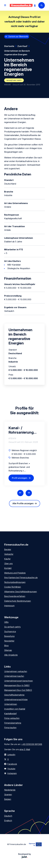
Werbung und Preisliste (15, 573)
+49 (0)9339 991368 (32, 744)
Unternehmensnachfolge (16, 699)
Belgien (8, 799)
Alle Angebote (11, 655)
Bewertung (9, 636)
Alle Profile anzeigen (23, 503)
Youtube (11, 769)
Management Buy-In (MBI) (17, 685)
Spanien (8, 795)
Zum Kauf (22, 46)
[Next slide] (29, 493)
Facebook (12, 764)
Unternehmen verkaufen (16, 671)
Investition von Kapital (15, 709)
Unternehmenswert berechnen (18, 681)
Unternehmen (11, 704)
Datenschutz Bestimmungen (18, 601)
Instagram (12, 773)
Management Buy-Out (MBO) (18, 690)
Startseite (9, 46)
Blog (6, 646)
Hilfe (6, 622)
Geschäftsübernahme (14, 695)
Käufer (7, 559)
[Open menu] (5, 5)
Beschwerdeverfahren (15, 596)
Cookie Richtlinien (13, 587)
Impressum (9, 606)
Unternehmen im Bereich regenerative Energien (17, 53)
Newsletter (9, 641)
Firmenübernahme (13, 723)
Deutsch (8, 816)
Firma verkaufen (12, 718)
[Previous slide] (20, 493)
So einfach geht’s (12, 627)
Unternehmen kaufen (14, 676)
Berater (8, 549)
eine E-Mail (25, 749)
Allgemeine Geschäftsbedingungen (21, 592)
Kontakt (8, 568)
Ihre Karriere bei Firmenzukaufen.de (21, 578)
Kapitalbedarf (10, 714)
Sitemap (8, 650)
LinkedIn (11, 755)
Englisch (8, 821)
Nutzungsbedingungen (15, 582)
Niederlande (10, 790)
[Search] (42, 5)
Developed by (24, 856)
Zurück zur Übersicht (18, 36)
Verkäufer (9, 554)
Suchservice (10, 631)
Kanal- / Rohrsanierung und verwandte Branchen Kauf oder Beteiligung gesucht (21, 430)
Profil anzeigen (20, 478)
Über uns (8, 563)
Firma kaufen (10, 728)
